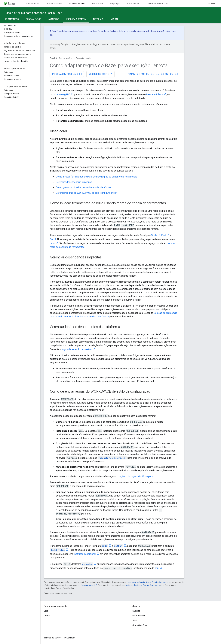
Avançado (54, 19)
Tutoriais (98, 19)
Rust (164, 235)
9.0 (143, 74)
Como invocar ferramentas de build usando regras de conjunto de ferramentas (97, 177)
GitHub (211, 4)
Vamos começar (54, 4)
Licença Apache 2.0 (88, 585)
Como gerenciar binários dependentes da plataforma (83, 187)
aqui (157, 568)
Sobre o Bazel (33, 4)
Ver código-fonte (101, 74)
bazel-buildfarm (155, 95)
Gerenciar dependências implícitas (74, 182)
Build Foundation (60, 31)
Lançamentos (11, 19)
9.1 (138, 74)
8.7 (148, 74)
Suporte (136, 611)
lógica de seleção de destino (77, 349)
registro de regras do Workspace (136, 476)
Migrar (115, 19)
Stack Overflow (140, 625)
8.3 (167, 74)
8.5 (157, 74)
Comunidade (133, 4)
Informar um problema (67, 74)
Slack (135, 620)
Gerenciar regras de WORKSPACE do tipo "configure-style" (86, 193)
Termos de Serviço (53, 638)
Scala (154, 235)
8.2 (172, 74)
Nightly (131, 74)
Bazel (52, 58)
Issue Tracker (139, 616)
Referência (98, 4)
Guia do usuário (65, 58)
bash (52, 243)
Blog (46, 611)
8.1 (177, 74)
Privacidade (70, 638)
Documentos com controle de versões (165, 4)
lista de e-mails (129, 31)
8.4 (162, 74)
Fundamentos (34, 19)
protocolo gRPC (62, 95)
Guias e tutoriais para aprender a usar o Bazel (33, 13)
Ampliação (115, 4)
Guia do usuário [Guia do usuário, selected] (77, 4)
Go (51, 239)
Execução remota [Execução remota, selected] (76, 19)
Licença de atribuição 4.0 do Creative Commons (148, 582)
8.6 (153, 74)
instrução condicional (85, 554)
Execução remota (84, 58)
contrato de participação (154, 31)
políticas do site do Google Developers (143, 585)
